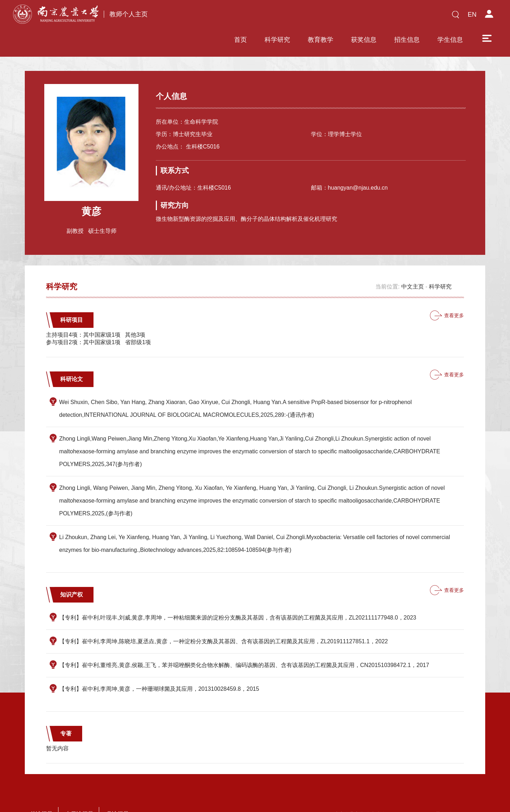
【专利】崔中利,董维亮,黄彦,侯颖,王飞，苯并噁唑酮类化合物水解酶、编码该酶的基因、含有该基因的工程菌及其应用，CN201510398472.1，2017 (244, 644)
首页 (190, 17)
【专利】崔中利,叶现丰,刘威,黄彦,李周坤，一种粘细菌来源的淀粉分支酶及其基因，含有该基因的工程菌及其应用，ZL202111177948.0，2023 (238, 597)
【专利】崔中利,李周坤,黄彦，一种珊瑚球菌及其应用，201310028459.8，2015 (159, 668)
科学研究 (227, 17)
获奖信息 (313, 17)
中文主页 (413, 266)
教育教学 (270, 17)
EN (472, 15)
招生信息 (357, 17)
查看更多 (454, 295)
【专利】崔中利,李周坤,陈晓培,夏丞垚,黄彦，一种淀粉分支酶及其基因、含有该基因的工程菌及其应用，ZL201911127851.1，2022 (223, 620)
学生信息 (400, 17)
